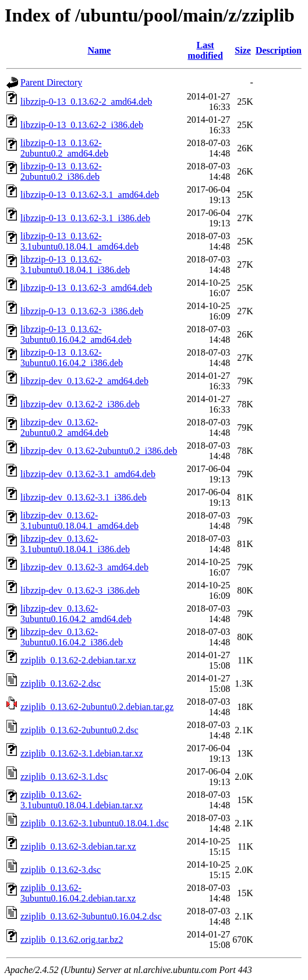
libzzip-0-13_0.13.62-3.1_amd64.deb (90, 195)
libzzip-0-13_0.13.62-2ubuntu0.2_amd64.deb (64, 148)
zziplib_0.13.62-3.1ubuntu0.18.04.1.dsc (95, 823)
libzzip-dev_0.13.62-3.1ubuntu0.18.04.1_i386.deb (75, 544)
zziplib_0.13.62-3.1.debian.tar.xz (82, 753)
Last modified (205, 50)
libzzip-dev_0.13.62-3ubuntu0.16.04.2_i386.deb (72, 637)
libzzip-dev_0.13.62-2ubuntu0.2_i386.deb (99, 451)
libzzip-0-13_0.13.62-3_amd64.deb (86, 288)
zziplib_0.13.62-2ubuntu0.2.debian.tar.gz (97, 707)
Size (243, 50)
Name (99, 50)
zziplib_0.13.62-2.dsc (61, 683)
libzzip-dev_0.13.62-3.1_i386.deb (84, 497)
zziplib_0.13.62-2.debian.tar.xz (78, 660)
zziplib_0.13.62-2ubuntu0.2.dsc (79, 730)
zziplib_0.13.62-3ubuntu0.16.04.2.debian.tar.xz (78, 893)
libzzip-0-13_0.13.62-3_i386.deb (82, 311)
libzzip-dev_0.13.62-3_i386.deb (80, 590)
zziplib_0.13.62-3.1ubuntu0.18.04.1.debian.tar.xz (82, 800)
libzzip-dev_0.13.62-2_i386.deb (80, 404)
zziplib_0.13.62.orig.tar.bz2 (72, 940)
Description (279, 50)
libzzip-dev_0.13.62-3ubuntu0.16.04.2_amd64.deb (76, 614)
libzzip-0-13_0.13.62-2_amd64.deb (86, 102)
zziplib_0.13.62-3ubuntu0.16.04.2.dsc (91, 916)
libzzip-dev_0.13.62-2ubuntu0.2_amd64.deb (64, 427)
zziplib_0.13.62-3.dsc (61, 870)
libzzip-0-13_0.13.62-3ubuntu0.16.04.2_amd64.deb (76, 334)
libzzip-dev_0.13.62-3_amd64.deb (84, 567)
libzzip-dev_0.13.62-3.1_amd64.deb (88, 474)
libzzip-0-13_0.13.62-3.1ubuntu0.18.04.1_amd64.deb (79, 241)
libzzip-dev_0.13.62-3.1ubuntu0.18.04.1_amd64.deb (79, 521)
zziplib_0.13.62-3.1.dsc (64, 777)
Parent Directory (51, 82)
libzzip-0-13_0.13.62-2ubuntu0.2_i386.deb (61, 171)
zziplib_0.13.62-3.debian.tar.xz (78, 846)
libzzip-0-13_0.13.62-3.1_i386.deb (85, 218)
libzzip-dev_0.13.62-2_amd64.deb (84, 381)
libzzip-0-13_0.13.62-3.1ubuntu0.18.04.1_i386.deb (75, 264)
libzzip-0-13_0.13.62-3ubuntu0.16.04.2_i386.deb (72, 358)
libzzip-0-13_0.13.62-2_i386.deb (82, 125)
